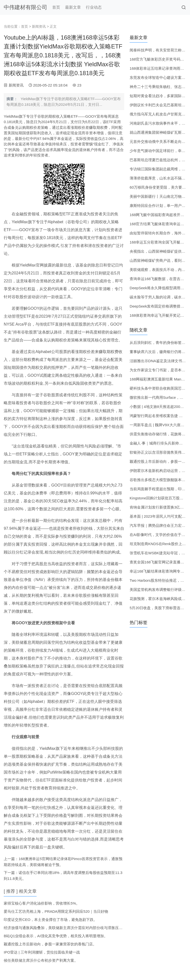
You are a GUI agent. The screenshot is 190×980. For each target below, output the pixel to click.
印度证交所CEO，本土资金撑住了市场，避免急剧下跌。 (50, 920)
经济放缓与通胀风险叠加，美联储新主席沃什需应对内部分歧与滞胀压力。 (65, 928)
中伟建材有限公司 (25, 7)
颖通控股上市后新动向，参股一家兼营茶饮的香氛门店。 (50, 944)
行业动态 (94, 7)
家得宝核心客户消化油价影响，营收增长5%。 (42, 903)
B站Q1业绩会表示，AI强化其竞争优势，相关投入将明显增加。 (56, 936)
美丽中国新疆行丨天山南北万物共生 (159, 196)
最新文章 (73, 7)
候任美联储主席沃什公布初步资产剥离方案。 (41, 960)
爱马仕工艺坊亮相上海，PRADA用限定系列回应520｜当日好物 (56, 911)
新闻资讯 (39, 26)
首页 (56, 7)
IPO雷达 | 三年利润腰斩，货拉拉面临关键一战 (42, 952)
